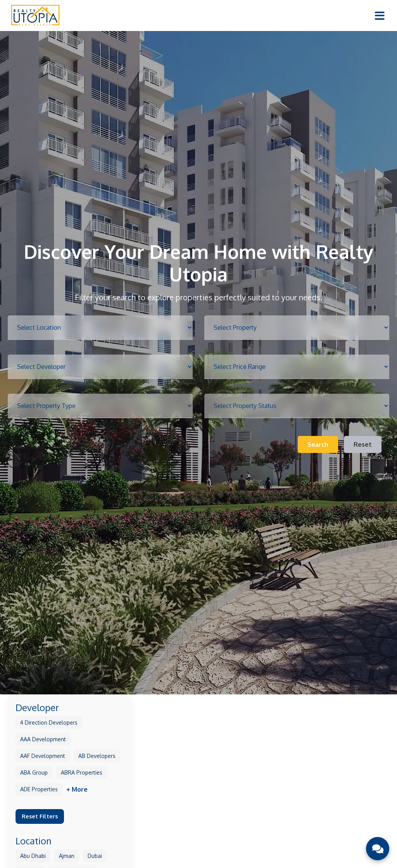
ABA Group (34, 772)
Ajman (67, 856)
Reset (363, 444)
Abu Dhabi (33, 856)
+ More (77, 789)
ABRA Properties (82, 772)
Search (318, 444)
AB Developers (97, 756)
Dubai (95, 856)
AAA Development (43, 739)
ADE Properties (39, 789)
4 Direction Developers (49, 722)
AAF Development (43, 756)
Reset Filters (40, 816)
